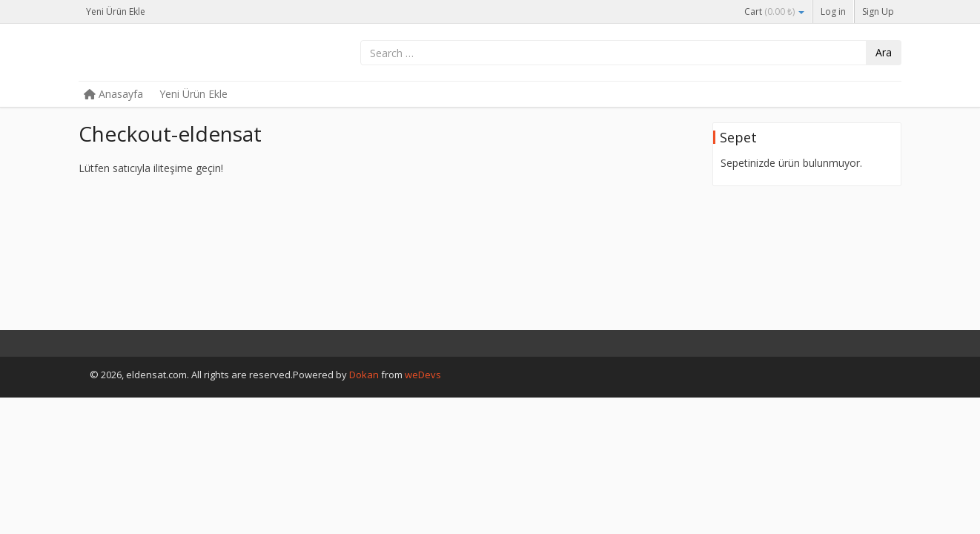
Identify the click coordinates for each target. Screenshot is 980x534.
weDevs (423, 375)
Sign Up (878, 11)
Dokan (364, 375)
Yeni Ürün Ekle (116, 11)
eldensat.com (190, 53)
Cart (774, 11)
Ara (884, 52)
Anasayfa (113, 94)
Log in (833, 11)
